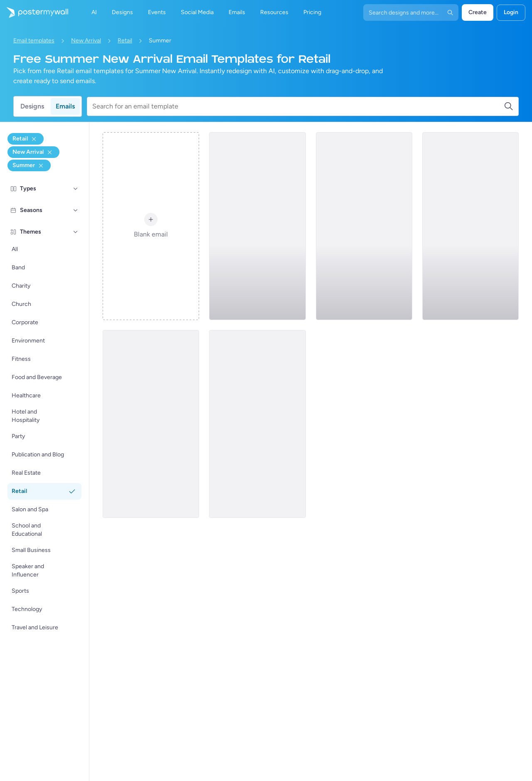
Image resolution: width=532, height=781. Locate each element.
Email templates (34, 41)
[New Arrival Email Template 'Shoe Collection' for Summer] (470, 226)
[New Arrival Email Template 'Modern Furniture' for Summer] (364, 226)
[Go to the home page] (34, 12)
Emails (65, 106)
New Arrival (86, 41)
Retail (125, 41)
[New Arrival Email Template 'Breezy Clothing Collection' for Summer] (257, 226)
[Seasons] (76, 210)
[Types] (76, 189)
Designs (32, 106)
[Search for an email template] (298, 106)
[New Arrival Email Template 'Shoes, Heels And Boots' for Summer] (257, 424)
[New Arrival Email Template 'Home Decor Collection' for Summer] (151, 424)
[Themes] (76, 232)
